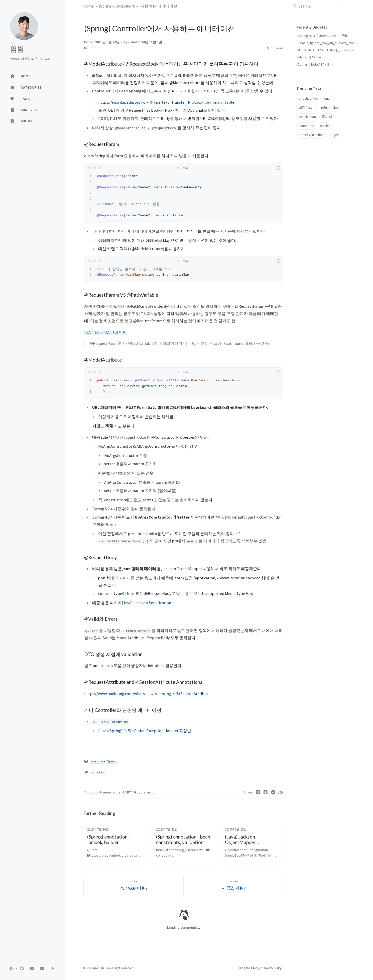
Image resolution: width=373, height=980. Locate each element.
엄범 (17, 49)
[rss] (52, 968)
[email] (42, 968)
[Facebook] (266, 792)
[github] (22, 968)
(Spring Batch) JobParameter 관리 (323, 36)
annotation (100, 772)
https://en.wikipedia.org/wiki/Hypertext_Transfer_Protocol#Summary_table (166, 102)
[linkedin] (32, 968)
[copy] (279, 168)
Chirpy (256, 968)
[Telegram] (273, 792)
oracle (324, 126)
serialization (307, 117)
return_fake (330, 108)
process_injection (311, 135)
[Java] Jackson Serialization (146, 603)
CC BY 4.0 (129, 792)
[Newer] (234, 886)
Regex (334, 135)
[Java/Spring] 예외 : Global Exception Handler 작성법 (145, 731)
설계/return (307, 108)
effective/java (308, 99)
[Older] (134, 886)
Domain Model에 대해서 (315, 64)
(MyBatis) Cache (309, 57)
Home (88, 6)
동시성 (327, 117)
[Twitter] (258, 792)
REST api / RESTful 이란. (106, 332)
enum (328, 99)
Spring (112, 761)
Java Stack (98, 761)
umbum (94, 48)
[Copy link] (281, 792)
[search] (318, 6)
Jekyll (279, 968)
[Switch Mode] (12, 968)
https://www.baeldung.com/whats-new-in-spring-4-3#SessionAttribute (147, 694)
